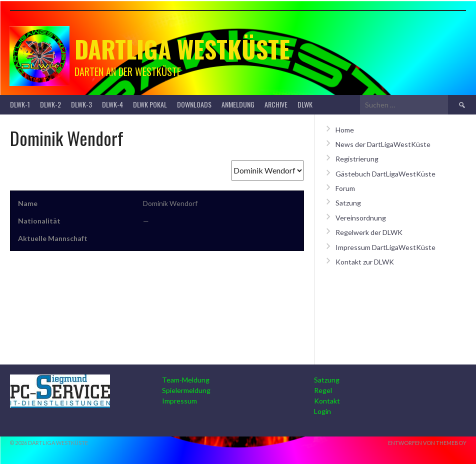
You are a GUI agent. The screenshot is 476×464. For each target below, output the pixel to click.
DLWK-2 (50, 104)
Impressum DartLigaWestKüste (385, 247)
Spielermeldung (186, 390)
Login (322, 411)
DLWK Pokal (150, 104)
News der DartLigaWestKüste (383, 144)
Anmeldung (238, 104)
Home (345, 130)
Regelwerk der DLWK (369, 232)
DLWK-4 (112, 104)
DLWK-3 (81, 104)
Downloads (194, 104)
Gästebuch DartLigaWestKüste (385, 174)
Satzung (348, 203)
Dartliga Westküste (182, 49)
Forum (345, 188)
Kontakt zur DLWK (365, 262)
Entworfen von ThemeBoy (427, 443)
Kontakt (327, 401)
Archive (276, 104)
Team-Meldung (186, 380)
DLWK (305, 104)
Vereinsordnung (361, 218)
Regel (323, 390)
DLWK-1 (20, 104)
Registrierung (357, 159)
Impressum (179, 401)
